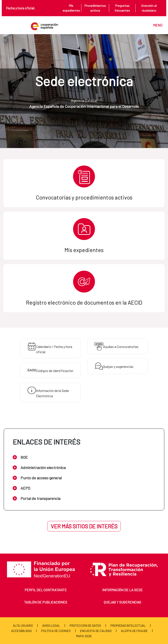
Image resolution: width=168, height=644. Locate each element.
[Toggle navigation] (156, 25)
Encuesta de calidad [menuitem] (96, 631)
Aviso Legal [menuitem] (51, 625)
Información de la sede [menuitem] (122, 590)
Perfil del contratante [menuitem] (46, 590)
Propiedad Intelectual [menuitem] (128, 625)
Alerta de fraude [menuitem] (134, 631)
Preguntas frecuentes (122, 8)
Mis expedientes (71, 8)
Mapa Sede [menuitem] (84, 636)
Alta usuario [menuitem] (23, 625)
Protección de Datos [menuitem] (85, 625)
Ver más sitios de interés (84, 526)
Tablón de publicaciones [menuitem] (46, 602)
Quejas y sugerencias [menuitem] (122, 602)
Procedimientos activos (95, 8)
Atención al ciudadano (149, 8)
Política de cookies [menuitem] (56, 631)
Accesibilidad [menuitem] (21, 631)
